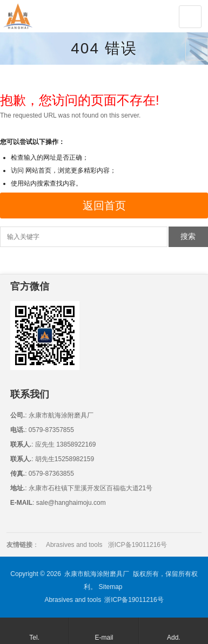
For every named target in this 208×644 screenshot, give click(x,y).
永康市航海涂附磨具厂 (97, 574)
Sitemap (110, 587)
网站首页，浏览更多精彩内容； (71, 170)
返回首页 (104, 205)
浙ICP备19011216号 (137, 545)
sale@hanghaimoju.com (70, 503)
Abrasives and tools (74, 545)
